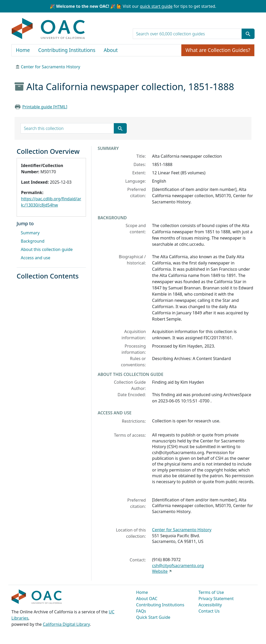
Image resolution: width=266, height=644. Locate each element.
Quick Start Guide (153, 617)
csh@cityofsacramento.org (178, 566)
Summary (30, 233)
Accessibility (210, 605)
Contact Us (209, 611)
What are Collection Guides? (218, 50)
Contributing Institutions (67, 50)
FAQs (141, 611)
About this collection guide (47, 249)
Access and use (36, 258)
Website (160, 571)
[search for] (187, 34)
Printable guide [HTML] (45, 107)
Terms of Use (211, 592)
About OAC (147, 599)
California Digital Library (66, 624)
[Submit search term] (248, 34)
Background (33, 241)
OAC (48, 29)
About (111, 50)
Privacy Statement (216, 599)
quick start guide (156, 6)
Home (23, 50)
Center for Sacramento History (51, 67)
